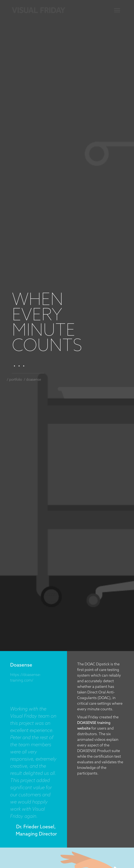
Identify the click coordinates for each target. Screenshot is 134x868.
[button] (117, 10)
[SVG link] (39, 10)
